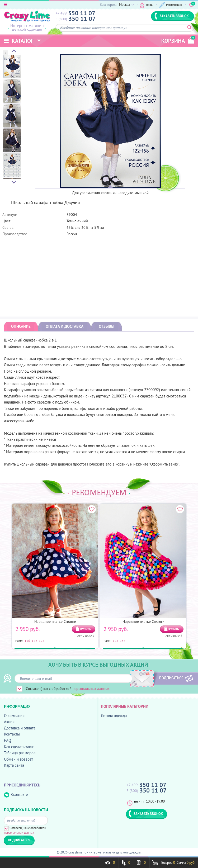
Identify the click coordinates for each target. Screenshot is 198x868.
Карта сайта (14, 765)
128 (42, 641)
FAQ (8, 740)
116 (27, 641)
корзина (178, 40)
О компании (14, 716)
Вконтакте (16, 795)
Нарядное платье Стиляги (55, 622)
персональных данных (91, 689)
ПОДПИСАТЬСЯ (168, 678)
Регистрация (170, 5)
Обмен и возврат (18, 759)
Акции (9, 722)
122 (34, 641)
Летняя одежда (114, 716)
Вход (144, 5)
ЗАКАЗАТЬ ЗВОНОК (172, 16)
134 (123, 641)
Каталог (19, 41)
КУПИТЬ (85, 629)
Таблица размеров (20, 753)
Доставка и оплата (20, 728)
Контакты (12, 734)
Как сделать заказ (19, 747)
